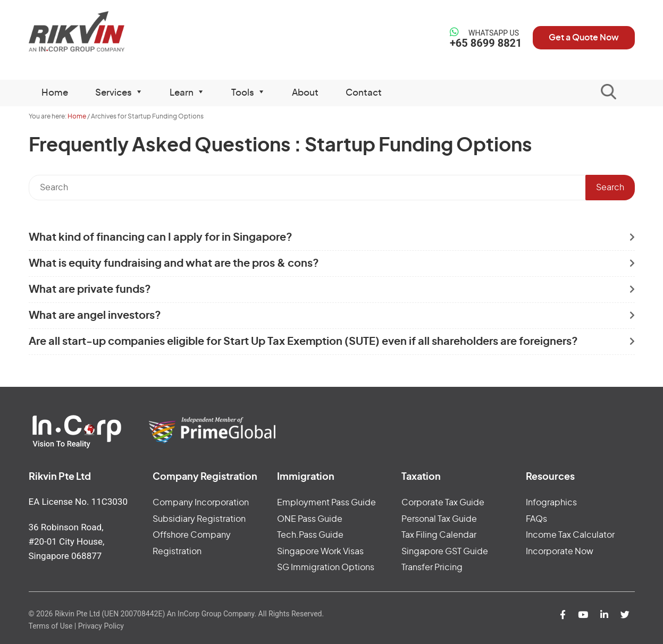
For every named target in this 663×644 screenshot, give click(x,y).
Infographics (551, 503)
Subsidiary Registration (199, 519)
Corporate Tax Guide (443, 503)
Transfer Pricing (432, 567)
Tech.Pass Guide (310, 535)
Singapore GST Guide (445, 552)
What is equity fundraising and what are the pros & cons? (174, 264)
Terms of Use (51, 626)
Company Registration (205, 477)
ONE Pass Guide (310, 519)
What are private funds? (90, 290)
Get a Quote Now (584, 38)
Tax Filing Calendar (439, 535)
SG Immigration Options (326, 567)
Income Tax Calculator (570, 535)
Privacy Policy (101, 626)
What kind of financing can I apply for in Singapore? (161, 238)
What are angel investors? (95, 316)
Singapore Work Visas (320, 552)
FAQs (536, 519)
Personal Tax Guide (439, 519)
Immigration (306, 477)
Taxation (421, 477)
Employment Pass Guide (326, 503)
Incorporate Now (560, 552)
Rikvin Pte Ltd (99, 32)
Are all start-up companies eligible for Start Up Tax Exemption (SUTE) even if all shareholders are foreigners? (303, 342)
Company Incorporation (201, 503)
